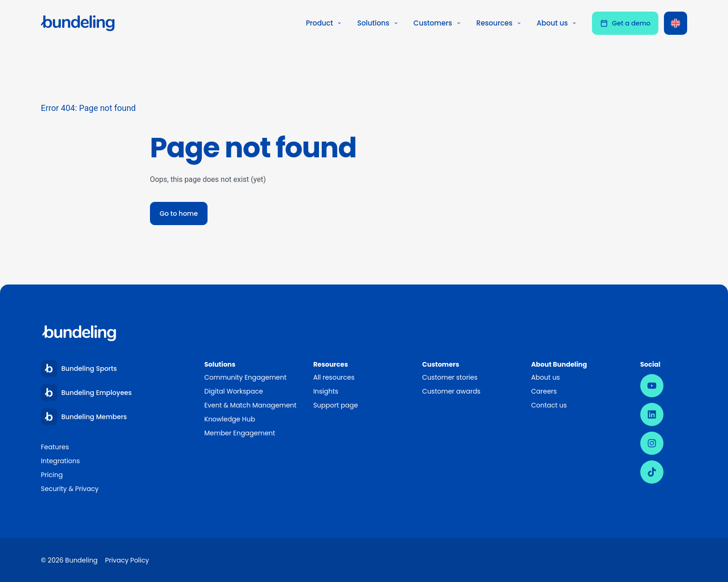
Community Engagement (245, 377)
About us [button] (557, 23)
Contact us (549, 405)
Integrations (60, 461)
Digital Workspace (234, 391)
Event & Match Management (250, 405)
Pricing (52, 475)
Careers (544, 391)
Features (55, 447)
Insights (326, 391)
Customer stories (450, 377)
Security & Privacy (70, 489)
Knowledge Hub (230, 419)
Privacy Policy (127, 560)
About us (546, 377)
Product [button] (324, 23)
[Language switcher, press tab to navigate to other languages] (676, 23)
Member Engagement (240, 433)
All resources (334, 377)
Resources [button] (499, 23)
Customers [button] (438, 23)
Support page (336, 405)
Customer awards (451, 391)
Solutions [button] (378, 23)
